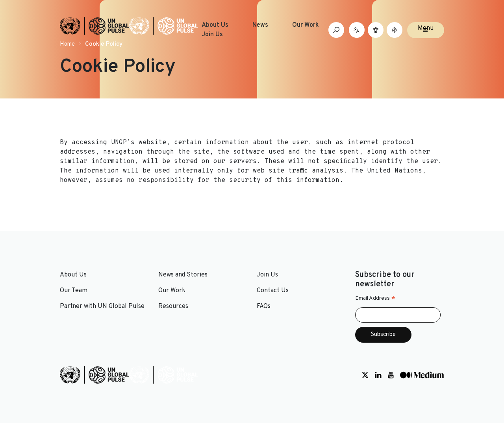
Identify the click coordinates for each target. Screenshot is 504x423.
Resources (173, 306)
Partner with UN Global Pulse (102, 306)
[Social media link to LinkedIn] (378, 375)
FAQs (264, 306)
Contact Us (273, 291)
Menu (426, 28)
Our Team (74, 291)
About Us (215, 25)
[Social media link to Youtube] (391, 375)
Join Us (212, 35)
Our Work (306, 25)
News (260, 25)
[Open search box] (336, 30)
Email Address (375, 299)
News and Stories (183, 275)
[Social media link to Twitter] (365, 375)
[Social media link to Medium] (422, 375)
